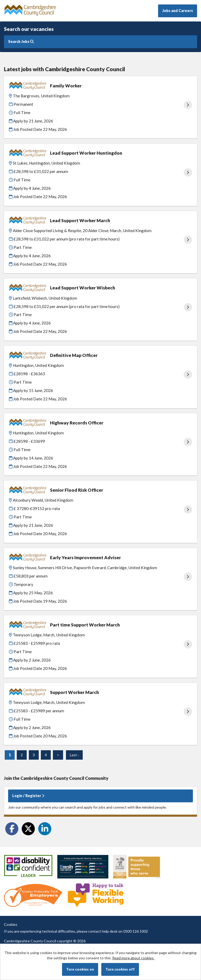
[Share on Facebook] (12, 829)
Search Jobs (21, 41)
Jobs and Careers (178, 11)
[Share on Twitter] (28, 829)
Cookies (11, 924)
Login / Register (28, 796)
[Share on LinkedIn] (45, 829)
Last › (74, 755)
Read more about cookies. (133, 958)
